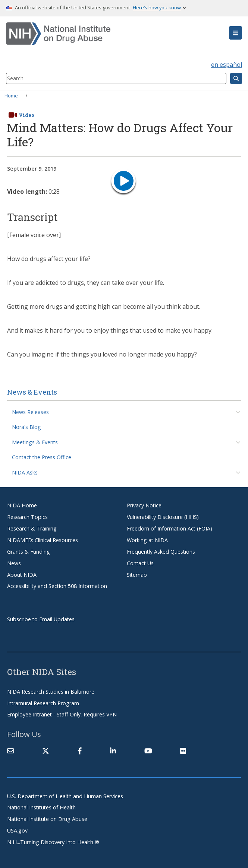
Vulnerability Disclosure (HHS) (163, 517)
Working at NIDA (147, 540)
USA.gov (17, 830)
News (14, 563)
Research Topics (27, 517)
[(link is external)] (45, 751)
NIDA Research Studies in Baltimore (51, 692)
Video (26, 115)
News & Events (32, 392)
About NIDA (22, 575)
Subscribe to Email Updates (41, 619)
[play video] (123, 182)
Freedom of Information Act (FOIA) (169, 528)
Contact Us (140, 563)
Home (11, 95)
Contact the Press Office (42, 457)
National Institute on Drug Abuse (47, 819)
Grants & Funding (29, 552)
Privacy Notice (144, 505)
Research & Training (32, 528)
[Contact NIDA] (10, 751)
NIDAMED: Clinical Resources (43, 540)
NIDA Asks (25, 472)
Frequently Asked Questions (161, 552)
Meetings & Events (35, 442)
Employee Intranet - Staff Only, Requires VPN (62, 714)
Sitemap (137, 575)
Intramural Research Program (43, 703)
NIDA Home (22, 505)
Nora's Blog (26, 427)
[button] (236, 33)
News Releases (30, 412)
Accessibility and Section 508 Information (57, 586)
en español (227, 65)
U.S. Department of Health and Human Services (65, 796)
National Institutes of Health (41, 807)
